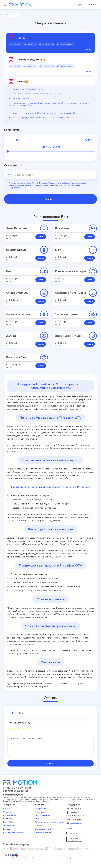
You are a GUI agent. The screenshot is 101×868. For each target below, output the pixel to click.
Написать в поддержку (74, 839)
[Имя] (55, 713)
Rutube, (84, 797)
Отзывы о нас (9, 826)
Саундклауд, (54, 799)
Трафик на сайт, (65, 799)
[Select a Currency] (92, 5)
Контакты (7, 819)
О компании (8, 812)
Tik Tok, (60, 797)
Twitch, (90, 797)
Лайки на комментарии (69, 336)
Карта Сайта (9, 822)
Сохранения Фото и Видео (71, 293)
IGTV (58, 250)
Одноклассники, (31, 799)
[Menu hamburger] (5, 5)
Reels (9, 271)
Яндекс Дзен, (76, 799)
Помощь (7, 829)
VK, (64, 797)
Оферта (38, 826)
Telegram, (77, 797)
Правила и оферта (43, 832)
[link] (55, 175)
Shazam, (39, 801)
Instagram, (53, 797)
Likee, (22, 799)
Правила (7, 808)
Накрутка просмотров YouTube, (36, 797)
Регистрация (41, 812)
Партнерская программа (14, 832)
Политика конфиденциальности (49, 822)
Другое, (46, 801)
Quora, (6, 801)
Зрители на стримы (66, 314)
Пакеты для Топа (16, 357)
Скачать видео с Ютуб (45, 829)
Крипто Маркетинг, (28, 801)
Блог (37, 819)
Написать (51, 763)
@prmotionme (76, 823)
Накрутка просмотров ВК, (13, 797)
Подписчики (62, 228)
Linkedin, (12, 801)
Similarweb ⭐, (43, 799)
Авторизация (41, 808)
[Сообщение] (50, 745)
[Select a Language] (82, 5)
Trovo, (18, 801)
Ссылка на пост (14, 165)
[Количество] (17, 140)
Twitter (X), (15, 799)
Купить (41, 237)
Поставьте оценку (19, 723)
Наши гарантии (10, 815)
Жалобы (11, 336)
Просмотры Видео (17, 250)
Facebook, (7, 799)
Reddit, (84, 799)
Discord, (91, 799)
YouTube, (69, 797)
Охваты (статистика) (18, 314)
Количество (12, 130)
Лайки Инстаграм (17, 228)
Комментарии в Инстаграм (71, 271)
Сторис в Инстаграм (18, 293)
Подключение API (43, 815)
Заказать (51, 199)
